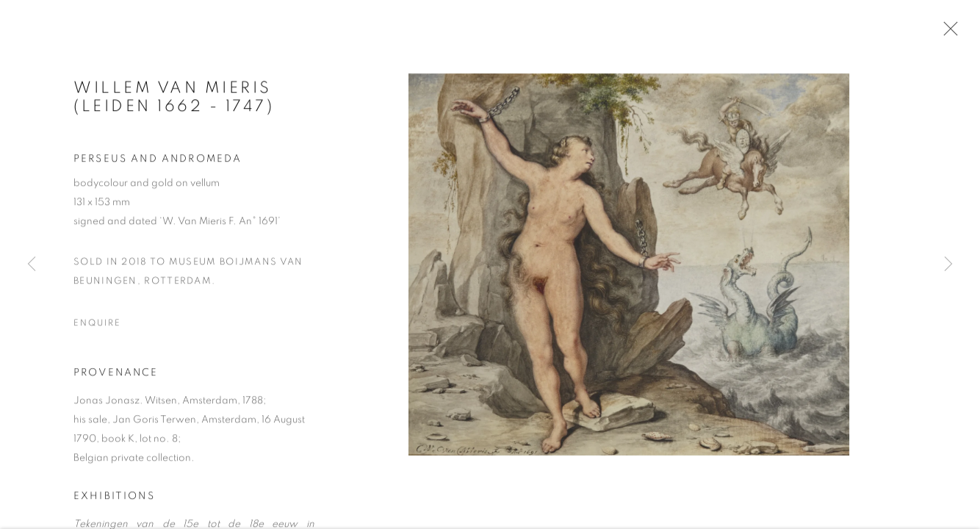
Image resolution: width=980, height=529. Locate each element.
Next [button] (948, 264)
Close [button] (947, 33)
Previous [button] (32, 264)
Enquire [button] (97, 325)
